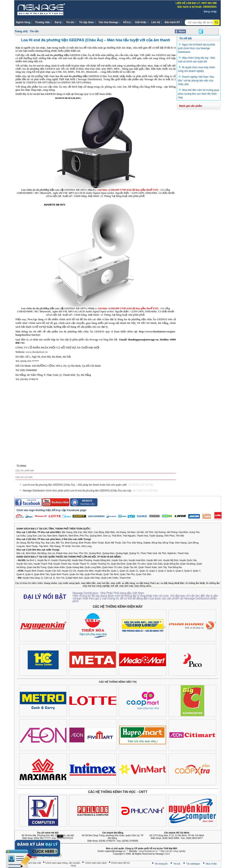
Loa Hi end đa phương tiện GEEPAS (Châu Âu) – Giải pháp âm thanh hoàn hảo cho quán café (88, 485)
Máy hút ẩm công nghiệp (173, 851)
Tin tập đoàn (86, 22)
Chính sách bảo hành (96, 863)
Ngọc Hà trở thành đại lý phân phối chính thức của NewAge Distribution (197, 48)
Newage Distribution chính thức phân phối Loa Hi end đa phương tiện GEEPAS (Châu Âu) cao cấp (90, 491)
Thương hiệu (42, 22)
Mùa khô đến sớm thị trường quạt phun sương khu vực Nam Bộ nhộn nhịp (198, 94)
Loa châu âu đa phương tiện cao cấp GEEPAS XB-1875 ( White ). (59, 308)
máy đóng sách (142, 586)
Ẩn (60, 836)
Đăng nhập (210, 12)
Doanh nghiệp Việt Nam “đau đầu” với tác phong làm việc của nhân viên (196, 81)
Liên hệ (155, 22)
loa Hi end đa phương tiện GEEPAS (77, 76)
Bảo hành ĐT (172, 22)
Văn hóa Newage (109, 22)
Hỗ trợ (127, 22)
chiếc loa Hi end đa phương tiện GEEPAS (55, 55)
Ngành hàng (23, 22)
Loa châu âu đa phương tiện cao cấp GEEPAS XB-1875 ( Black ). (59, 190)
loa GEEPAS (48, 94)
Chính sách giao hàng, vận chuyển (63, 863)
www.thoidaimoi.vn (148, 851)
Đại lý (58, 22)
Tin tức (70, 22)
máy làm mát (126, 586)
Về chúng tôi (161, 864)
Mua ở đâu (211, 864)
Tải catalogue (193, 864)
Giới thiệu (141, 22)
